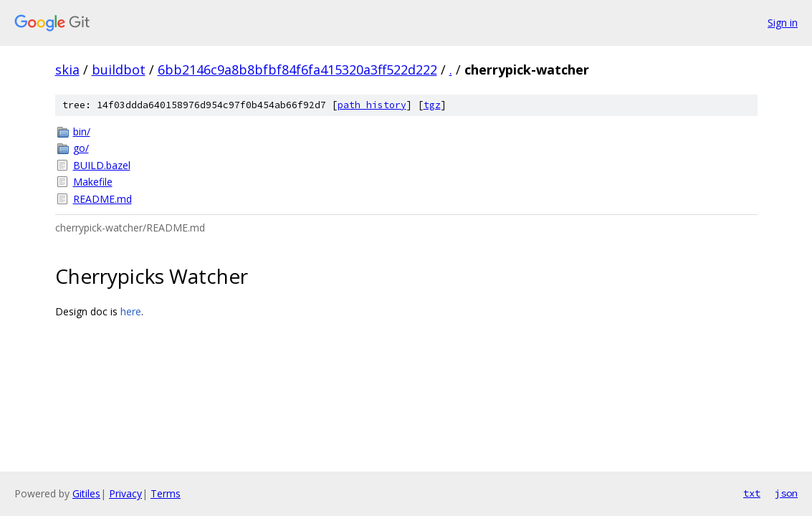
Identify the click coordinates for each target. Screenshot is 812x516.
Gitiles (86, 493)
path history (372, 105)
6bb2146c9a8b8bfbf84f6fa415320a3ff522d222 (297, 70)
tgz (432, 105)
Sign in (783, 23)
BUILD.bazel (102, 165)
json (786, 493)
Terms (166, 493)
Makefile (93, 182)
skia (67, 70)
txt (752, 493)
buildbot (119, 70)
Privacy (125, 493)
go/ (81, 148)
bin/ (82, 132)
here (131, 311)
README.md (102, 199)
